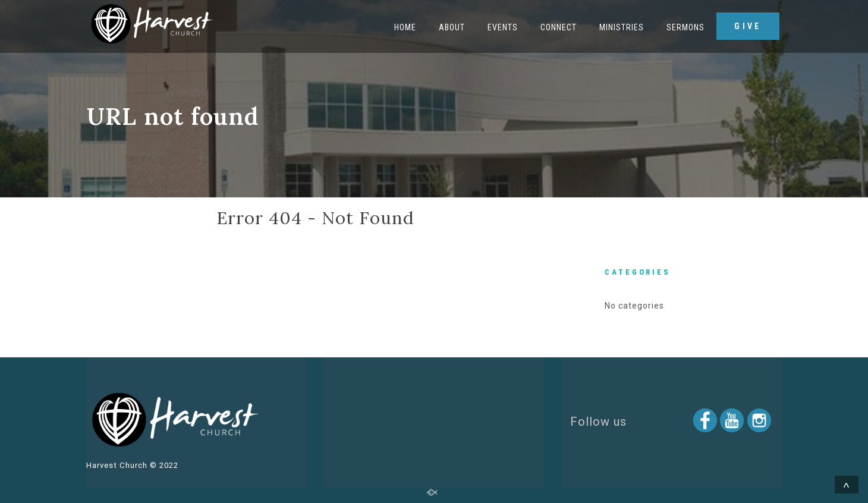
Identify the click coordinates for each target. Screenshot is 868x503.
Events (503, 27)
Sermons (685, 27)
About (452, 27)
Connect (559, 27)
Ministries (622, 27)
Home (405, 27)
